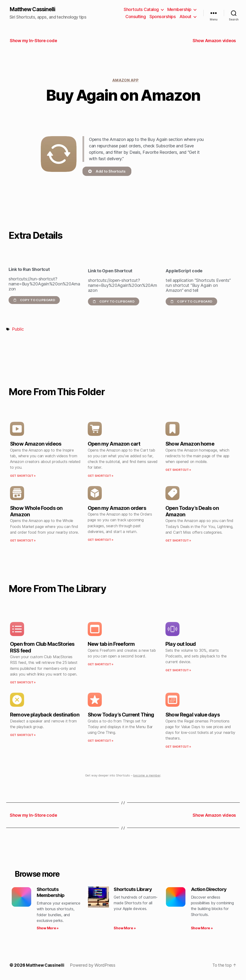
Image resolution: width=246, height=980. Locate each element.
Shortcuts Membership (51, 893)
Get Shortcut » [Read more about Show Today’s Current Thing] (101, 741)
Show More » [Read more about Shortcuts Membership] (48, 929)
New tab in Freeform (111, 644)
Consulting (136, 17)
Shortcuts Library (134, 890)
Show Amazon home (190, 444)
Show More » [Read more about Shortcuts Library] (125, 929)
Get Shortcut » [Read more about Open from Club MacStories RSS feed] (23, 683)
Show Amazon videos (36, 444)
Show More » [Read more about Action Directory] (202, 929)
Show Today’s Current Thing (121, 715)
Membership (179, 10)
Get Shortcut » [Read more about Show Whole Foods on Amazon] (23, 541)
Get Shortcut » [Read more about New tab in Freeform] (101, 665)
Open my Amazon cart (114, 444)
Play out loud (181, 644)
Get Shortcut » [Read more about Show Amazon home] (178, 470)
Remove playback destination (45, 715)
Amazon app (126, 80)
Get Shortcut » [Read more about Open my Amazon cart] (101, 476)
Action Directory (210, 890)
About (185, 17)
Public (18, 330)
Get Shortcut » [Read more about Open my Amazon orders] (101, 540)
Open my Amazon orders (117, 508)
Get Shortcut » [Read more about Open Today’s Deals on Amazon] (178, 541)
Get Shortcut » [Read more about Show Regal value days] (178, 747)
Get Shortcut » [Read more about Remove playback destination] (23, 735)
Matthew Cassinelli (34, 10)
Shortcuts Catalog (141, 10)
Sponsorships (163, 17)
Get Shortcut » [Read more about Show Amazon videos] (23, 476)
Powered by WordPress (94, 967)
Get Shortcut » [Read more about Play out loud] (178, 670)
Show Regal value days (193, 715)
